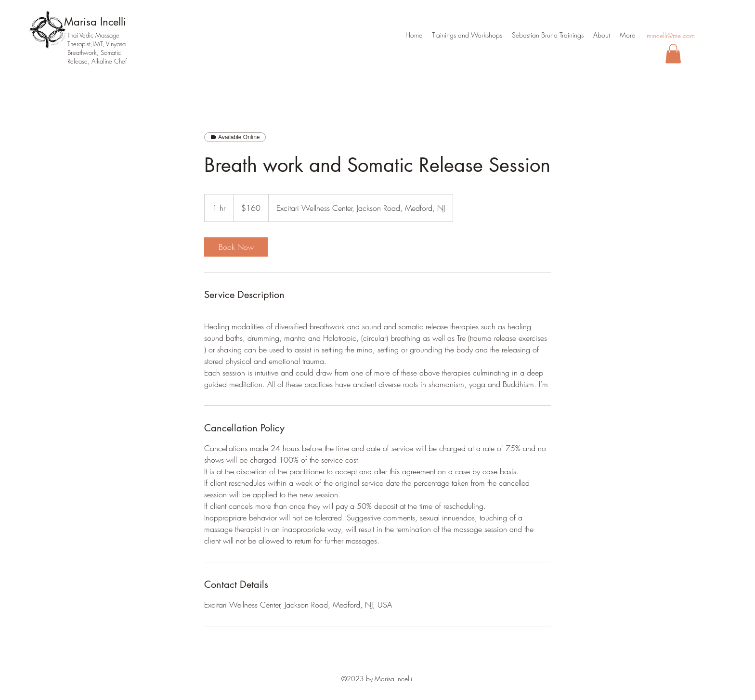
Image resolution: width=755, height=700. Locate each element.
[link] (236, 247)
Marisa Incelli (95, 22)
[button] (673, 54)
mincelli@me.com (671, 35)
